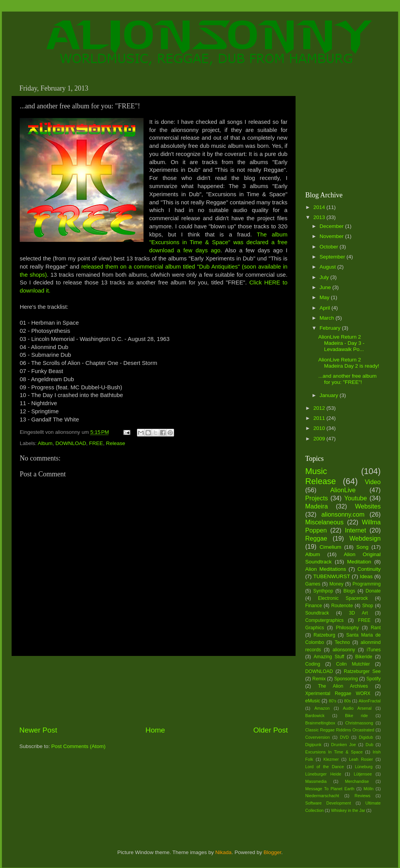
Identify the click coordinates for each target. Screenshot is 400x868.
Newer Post (38, 730)
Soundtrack (317, 613)
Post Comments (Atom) (79, 746)
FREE (96, 443)
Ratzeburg (325, 635)
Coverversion (318, 737)
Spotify (374, 679)
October (330, 247)
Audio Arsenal (357, 708)
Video (373, 482)
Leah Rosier (361, 759)
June (326, 287)
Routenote (342, 606)
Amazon (322, 708)
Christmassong (359, 723)
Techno (342, 642)
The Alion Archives (343, 686)
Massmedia (316, 781)
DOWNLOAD (71, 443)
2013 (320, 217)
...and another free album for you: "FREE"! (348, 379)
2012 (320, 408)
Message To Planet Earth (330, 789)
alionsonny (344, 650)
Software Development (328, 803)
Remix (319, 679)
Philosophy (347, 628)
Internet (355, 530)
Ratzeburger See (362, 671)
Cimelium (330, 547)
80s (348, 701)
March (327, 318)
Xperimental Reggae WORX (338, 693)
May (325, 297)
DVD (344, 737)
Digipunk (313, 745)
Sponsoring (346, 679)
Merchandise (357, 781)
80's (332, 701)
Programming (367, 584)
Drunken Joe (344, 745)
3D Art (358, 613)
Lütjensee (363, 774)
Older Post (271, 730)
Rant (376, 628)
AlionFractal (370, 701)
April (326, 308)
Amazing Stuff (329, 657)
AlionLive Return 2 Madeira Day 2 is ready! (349, 363)
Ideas (366, 576)
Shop (368, 606)
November (332, 236)
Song (362, 547)
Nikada (224, 852)
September (333, 257)
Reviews (363, 796)
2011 (320, 418)
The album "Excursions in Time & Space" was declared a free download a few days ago (218, 243)
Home (155, 730)
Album (45, 443)
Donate (373, 591)
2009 (320, 439)
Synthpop (323, 591)
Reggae (316, 538)
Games (313, 584)
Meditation (359, 562)
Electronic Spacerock (343, 598)
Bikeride (364, 657)
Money (336, 584)
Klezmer (331, 759)
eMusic (313, 701)
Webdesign (365, 538)
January (330, 395)
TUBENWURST (332, 576)
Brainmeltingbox (320, 723)
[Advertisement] (154, 691)
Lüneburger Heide (323, 774)
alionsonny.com (343, 514)
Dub (369, 745)
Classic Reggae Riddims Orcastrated (340, 730)
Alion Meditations (326, 569)
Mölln (369, 789)
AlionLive (343, 490)
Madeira (316, 506)
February (331, 328)
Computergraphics (324, 620)
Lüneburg (364, 767)
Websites (368, 506)
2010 (320, 428)
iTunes (374, 650)
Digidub (366, 737)
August (328, 267)
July (325, 277)
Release (116, 443)
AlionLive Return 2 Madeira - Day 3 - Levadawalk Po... (341, 343)
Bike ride (356, 716)
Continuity (369, 569)
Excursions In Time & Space (334, 752)
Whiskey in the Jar (348, 810)
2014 (320, 207)
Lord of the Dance (325, 767)
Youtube (356, 498)
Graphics (315, 628)
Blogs (349, 591)
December (332, 226)
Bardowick (315, 716)
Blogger (272, 852)
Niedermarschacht (322, 796)
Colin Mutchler (353, 664)
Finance (314, 606)
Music (316, 471)
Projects (316, 498)
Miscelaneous (324, 522)
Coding (313, 664)
